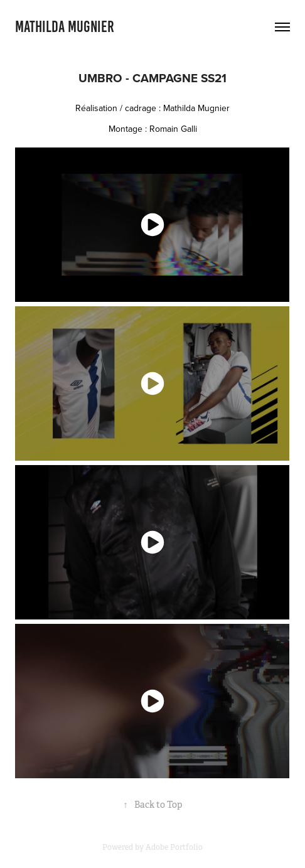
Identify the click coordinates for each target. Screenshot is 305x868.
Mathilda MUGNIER (65, 27)
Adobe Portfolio (174, 847)
